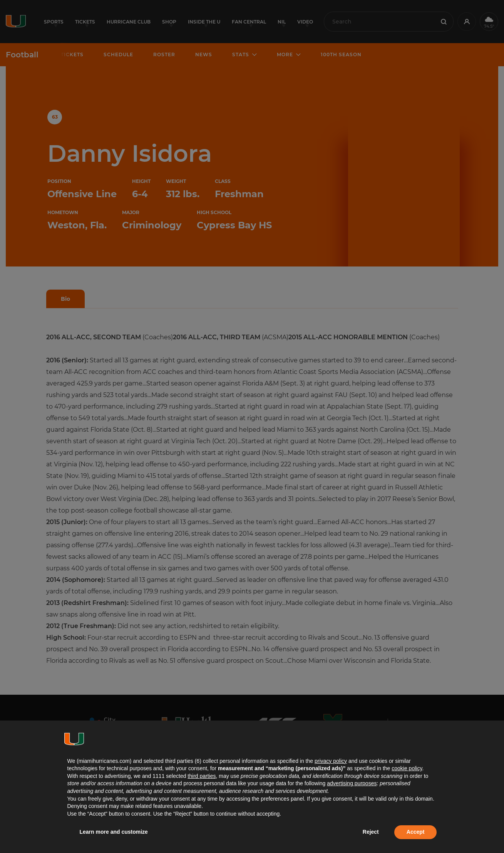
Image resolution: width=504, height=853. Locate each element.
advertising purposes (352, 783)
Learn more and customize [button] (114, 832)
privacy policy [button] (331, 761)
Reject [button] (371, 832)
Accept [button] (416, 832)
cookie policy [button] (407, 768)
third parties (202, 776)
